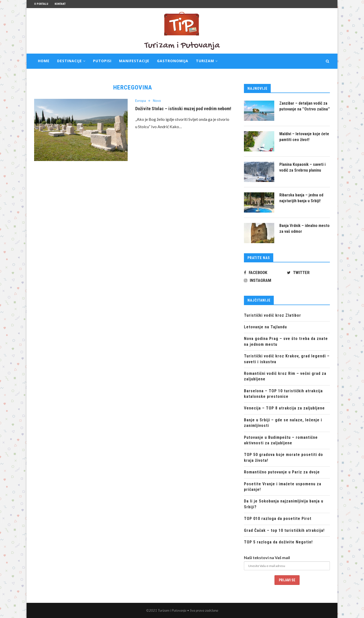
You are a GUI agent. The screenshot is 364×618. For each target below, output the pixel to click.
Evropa (141, 101)
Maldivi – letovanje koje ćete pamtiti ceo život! (304, 137)
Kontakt (60, 4)
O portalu (41, 4)
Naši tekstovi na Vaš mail (267, 557)
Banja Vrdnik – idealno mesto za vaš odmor (304, 228)
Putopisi (102, 61)
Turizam (205, 61)
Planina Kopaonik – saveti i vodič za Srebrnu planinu (302, 167)
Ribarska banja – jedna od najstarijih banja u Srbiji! (301, 198)
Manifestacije (134, 61)
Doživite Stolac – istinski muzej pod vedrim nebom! (183, 109)
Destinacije (70, 61)
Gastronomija (173, 61)
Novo (157, 101)
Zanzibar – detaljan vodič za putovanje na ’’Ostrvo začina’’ (305, 106)
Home (44, 61)
